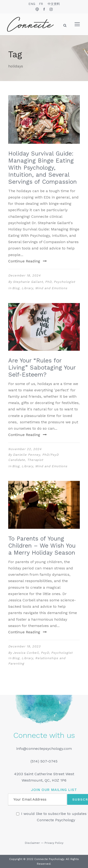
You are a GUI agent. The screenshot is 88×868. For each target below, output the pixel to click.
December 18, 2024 (24, 275)
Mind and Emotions (51, 288)
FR (41, 4)
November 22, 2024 (25, 449)
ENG (32, 4)
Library (27, 288)
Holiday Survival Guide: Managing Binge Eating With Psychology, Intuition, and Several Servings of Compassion (42, 168)
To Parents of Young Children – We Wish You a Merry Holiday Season (42, 546)
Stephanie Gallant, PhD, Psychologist (44, 282)
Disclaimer (32, 843)
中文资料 (54, 4)
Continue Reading (27, 261)
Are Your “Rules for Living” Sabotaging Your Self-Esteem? (42, 368)
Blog (16, 288)
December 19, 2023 (24, 646)
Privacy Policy (54, 843)
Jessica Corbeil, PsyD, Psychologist (43, 653)
